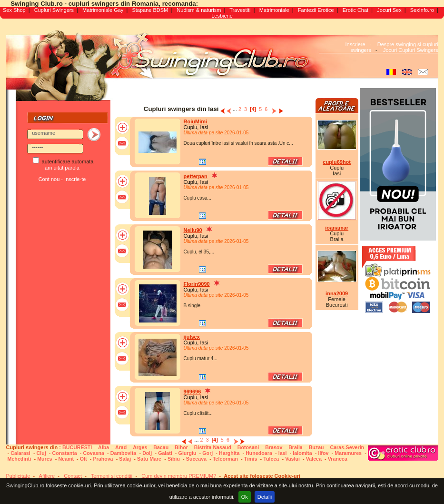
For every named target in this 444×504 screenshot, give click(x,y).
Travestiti (240, 10)
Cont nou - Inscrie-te (62, 179)
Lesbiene (222, 16)
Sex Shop (14, 10)
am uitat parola (62, 168)
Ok (245, 497)
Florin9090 (197, 284)
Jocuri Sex (389, 10)
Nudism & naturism (199, 10)
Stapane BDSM (150, 10)
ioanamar (337, 228)
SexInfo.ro (422, 10)
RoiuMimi (196, 121)
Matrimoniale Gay (103, 10)
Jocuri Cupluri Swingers (411, 50)
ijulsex (192, 337)
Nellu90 (193, 230)
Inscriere (355, 44)
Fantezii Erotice (316, 10)
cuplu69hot (337, 162)
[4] (253, 109)
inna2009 (337, 293)
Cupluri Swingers (54, 10)
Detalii (265, 497)
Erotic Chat (355, 10)
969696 (192, 392)
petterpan (196, 176)
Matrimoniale (274, 10)
